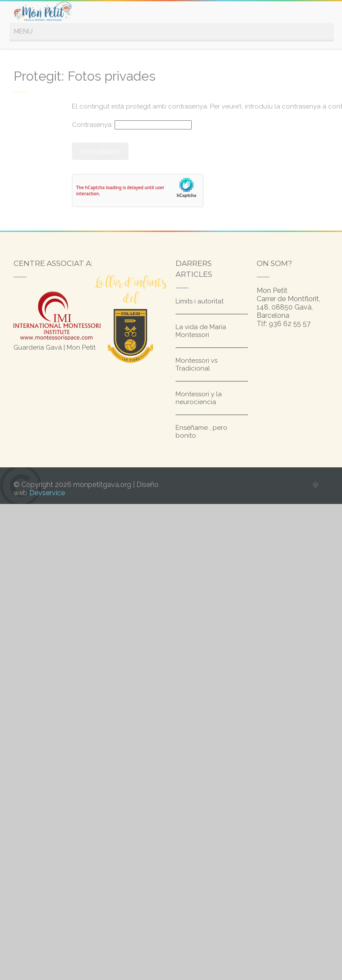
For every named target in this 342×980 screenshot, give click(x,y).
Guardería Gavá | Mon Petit (54, 347)
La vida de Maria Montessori (201, 331)
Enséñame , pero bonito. (201, 432)
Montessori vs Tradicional (196, 364)
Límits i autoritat (200, 301)
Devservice (47, 493)
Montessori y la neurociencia (199, 398)
